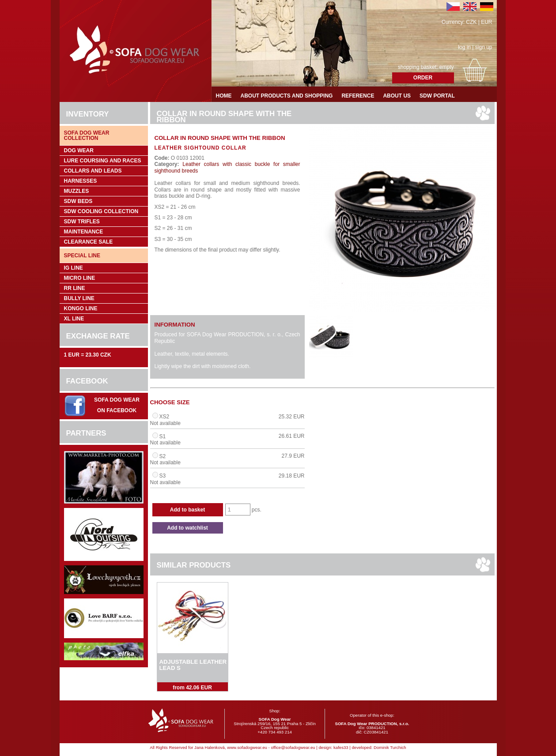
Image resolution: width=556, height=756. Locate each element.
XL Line (74, 319)
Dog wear (79, 150)
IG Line (74, 268)
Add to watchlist (187, 528)
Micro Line (80, 278)
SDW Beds (78, 201)
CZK (471, 22)
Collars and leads (93, 171)
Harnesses (81, 181)
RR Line (75, 288)
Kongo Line (81, 308)
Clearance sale (89, 242)
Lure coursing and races (103, 161)
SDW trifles (82, 222)
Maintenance (84, 232)
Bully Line (79, 298)
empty (447, 67)
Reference (358, 96)
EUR (486, 22)
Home (224, 96)
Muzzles (77, 191)
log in (464, 47)
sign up (484, 47)
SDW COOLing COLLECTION (101, 211)
